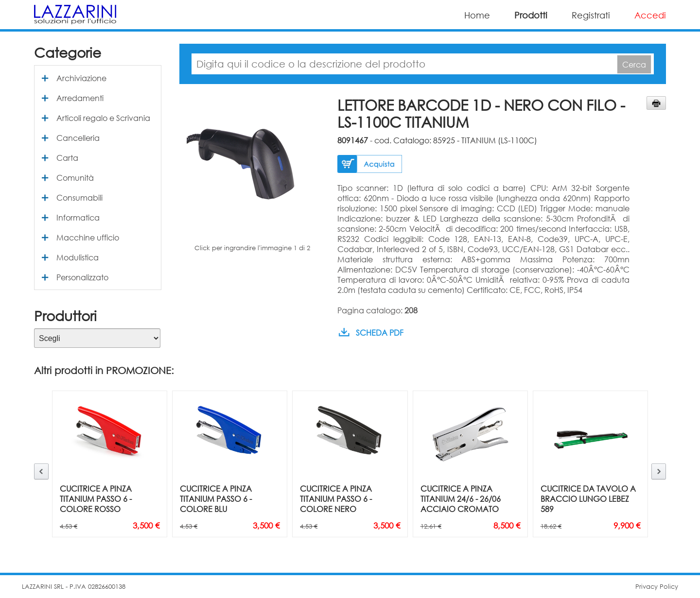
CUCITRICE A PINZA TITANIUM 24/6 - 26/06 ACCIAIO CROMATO (461, 499)
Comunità (75, 178)
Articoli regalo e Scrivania (103, 118)
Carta (67, 158)
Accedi (650, 15)
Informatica (78, 217)
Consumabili (79, 197)
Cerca (634, 64)
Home (477, 15)
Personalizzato (82, 277)
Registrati (591, 15)
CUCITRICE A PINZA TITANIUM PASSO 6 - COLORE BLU (216, 499)
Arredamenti (80, 98)
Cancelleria (78, 138)
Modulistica (78, 257)
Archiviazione (81, 78)
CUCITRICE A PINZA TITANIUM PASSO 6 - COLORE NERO (336, 499)
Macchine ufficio (88, 237)
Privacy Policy (657, 587)
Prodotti (531, 15)
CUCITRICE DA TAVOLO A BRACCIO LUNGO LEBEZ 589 (588, 499)
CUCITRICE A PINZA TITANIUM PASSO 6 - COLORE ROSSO (96, 499)
